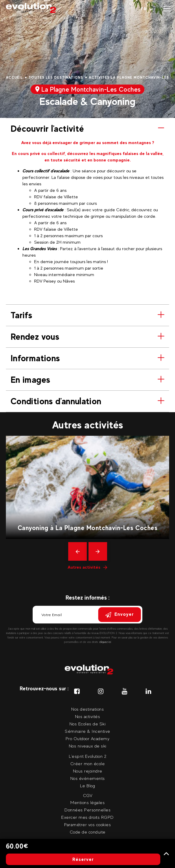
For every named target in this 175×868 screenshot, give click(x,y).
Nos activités (88, 716)
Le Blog (88, 786)
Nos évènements (88, 778)
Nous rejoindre (88, 771)
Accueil (14, 77)
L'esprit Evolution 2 (87, 756)
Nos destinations (87, 709)
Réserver (83, 859)
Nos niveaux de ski (88, 746)
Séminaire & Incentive (87, 731)
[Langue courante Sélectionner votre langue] (147, 9)
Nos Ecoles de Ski (88, 724)
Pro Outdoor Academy (88, 739)
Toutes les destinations (56, 77)
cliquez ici (105, 642)
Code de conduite (88, 832)
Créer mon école (88, 764)
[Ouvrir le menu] (167, 9)
